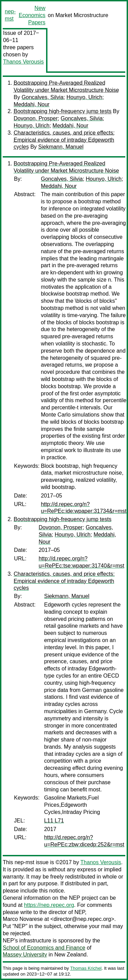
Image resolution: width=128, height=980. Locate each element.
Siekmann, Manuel (61, 147)
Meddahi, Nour (32, 104)
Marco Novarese (23, 919)
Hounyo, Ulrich (84, 97)
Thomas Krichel (86, 968)
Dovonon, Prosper (36, 118)
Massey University (25, 955)
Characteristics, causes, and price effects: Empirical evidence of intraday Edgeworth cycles (64, 140)
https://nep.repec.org (49, 905)
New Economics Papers (32, 15)
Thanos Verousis (23, 62)
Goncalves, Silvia (42, 97)
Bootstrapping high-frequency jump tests (62, 111)
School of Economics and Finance (44, 948)
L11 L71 (54, 821)
